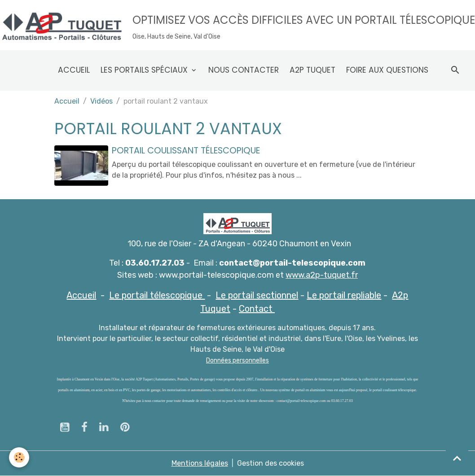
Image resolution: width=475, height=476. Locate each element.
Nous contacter (244, 70)
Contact (257, 309)
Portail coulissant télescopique (186, 151)
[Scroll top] (457, 458)
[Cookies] (19, 457)
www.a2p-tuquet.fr (322, 275)
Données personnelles (237, 360)
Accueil (74, 70)
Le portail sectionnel (257, 295)
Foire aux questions (387, 70)
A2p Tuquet (312, 70)
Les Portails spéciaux (145, 70)
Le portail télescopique (157, 295)
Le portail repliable (344, 295)
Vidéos (101, 101)
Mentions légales (200, 463)
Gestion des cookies (270, 463)
